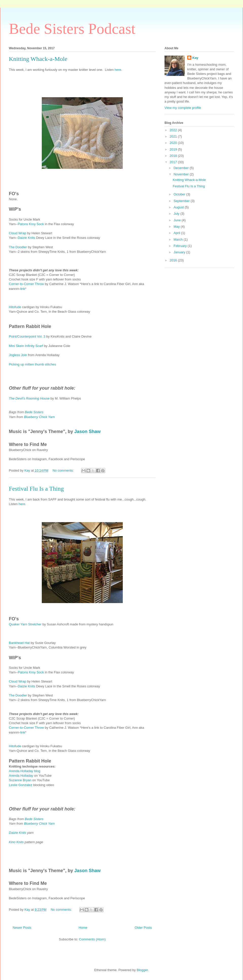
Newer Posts (22, 928)
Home (83, 928)
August (179, 207)
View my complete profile (183, 108)
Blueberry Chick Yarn (39, 417)
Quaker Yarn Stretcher (25, 624)
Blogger (142, 970)
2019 (174, 149)
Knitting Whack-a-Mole (38, 59)
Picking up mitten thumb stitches (32, 364)
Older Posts (143, 928)
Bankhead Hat (19, 643)
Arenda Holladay (21, 776)
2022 (174, 130)
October (180, 194)
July (177, 214)
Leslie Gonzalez (21, 785)
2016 (174, 260)
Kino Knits (16, 842)
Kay (195, 58)
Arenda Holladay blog (25, 771)
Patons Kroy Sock (31, 224)
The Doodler (18, 247)
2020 (174, 143)
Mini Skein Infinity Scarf (26, 346)
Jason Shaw (87, 431)
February (181, 246)
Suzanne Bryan (20, 780)
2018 (174, 156)
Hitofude (15, 307)
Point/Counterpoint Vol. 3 (27, 336)
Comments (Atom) (92, 939)
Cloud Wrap (17, 233)
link (23, 289)
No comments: (63, 470)
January (180, 252)
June (178, 220)
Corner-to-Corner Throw (26, 284)
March (179, 239)
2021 (174, 136)
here (118, 70)
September (182, 201)
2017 (174, 162)
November (182, 174)
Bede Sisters (34, 412)
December (182, 168)
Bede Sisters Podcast (72, 29)
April (177, 233)
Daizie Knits (27, 238)
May (177, 227)
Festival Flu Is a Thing (36, 489)
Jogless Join (18, 355)
